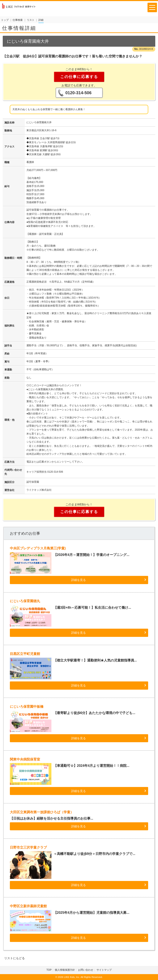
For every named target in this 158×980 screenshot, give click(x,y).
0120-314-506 (79, 93)
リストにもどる (14, 958)
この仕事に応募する (79, 77)
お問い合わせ (86, 970)
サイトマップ (104, 970)
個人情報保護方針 (65, 970)
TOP (49, 970)
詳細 (41, 20)
